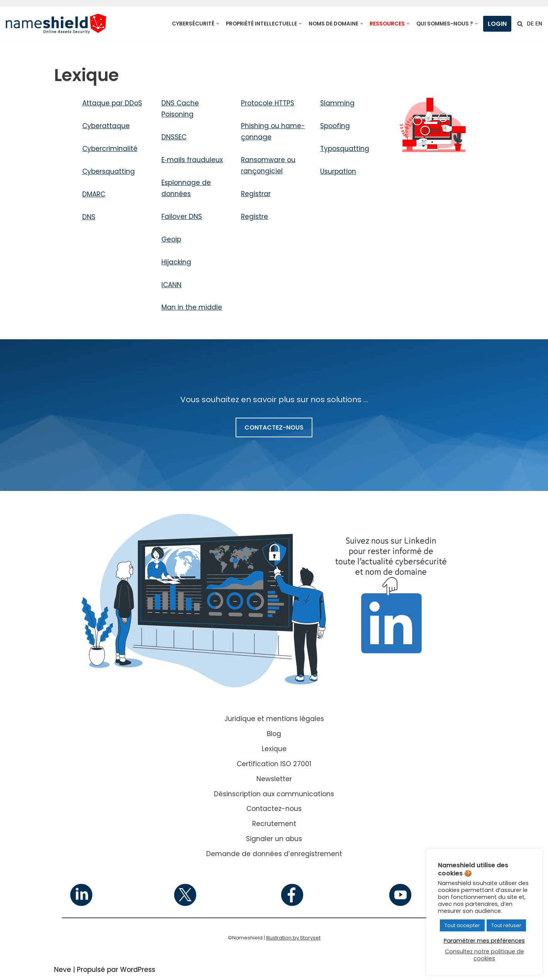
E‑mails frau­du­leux (192, 160)
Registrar (256, 194)
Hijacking (176, 262)
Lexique (274, 749)
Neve (63, 970)
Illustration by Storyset (293, 938)
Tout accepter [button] (462, 925)
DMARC (94, 194)
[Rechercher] (520, 24)
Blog (274, 734)
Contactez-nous (274, 809)
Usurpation (338, 171)
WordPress (138, 970)
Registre (254, 217)
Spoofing (335, 126)
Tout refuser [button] (506, 925)
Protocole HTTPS (268, 103)
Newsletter (274, 779)
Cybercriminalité (110, 149)
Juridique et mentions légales (274, 719)
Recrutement (274, 824)
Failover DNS (182, 217)
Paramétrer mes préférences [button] (484, 941)
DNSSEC (174, 137)
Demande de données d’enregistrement (274, 854)
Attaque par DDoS (112, 103)
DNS (89, 217)
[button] (218, 24)
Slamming (337, 103)
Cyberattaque (106, 126)
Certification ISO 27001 (274, 764)
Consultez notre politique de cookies (484, 955)
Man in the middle (192, 307)
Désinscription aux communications (274, 794)
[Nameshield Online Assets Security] (56, 24)
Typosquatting (345, 149)
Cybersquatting (109, 171)
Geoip (171, 239)
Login (497, 24)
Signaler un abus (274, 839)
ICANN (171, 285)
